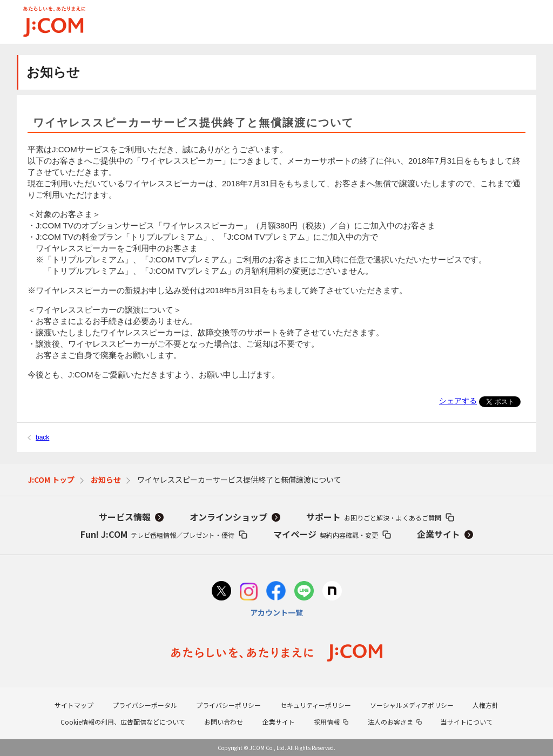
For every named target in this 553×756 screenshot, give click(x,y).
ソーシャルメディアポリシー (412, 705)
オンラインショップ (228, 517)
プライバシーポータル (145, 705)
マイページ (326, 534)
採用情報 (327, 722)
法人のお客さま (390, 722)
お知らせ (106, 480)
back (42, 437)
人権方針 (485, 705)
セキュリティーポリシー (316, 705)
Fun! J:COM (157, 534)
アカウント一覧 (276, 612)
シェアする (458, 401)
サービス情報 (125, 517)
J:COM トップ (51, 480)
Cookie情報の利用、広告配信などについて (123, 722)
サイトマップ (74, 705)
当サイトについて (467, 722)
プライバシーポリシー (228, 705)
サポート (374, 517)
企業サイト (439, 534)
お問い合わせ (224, 722)
